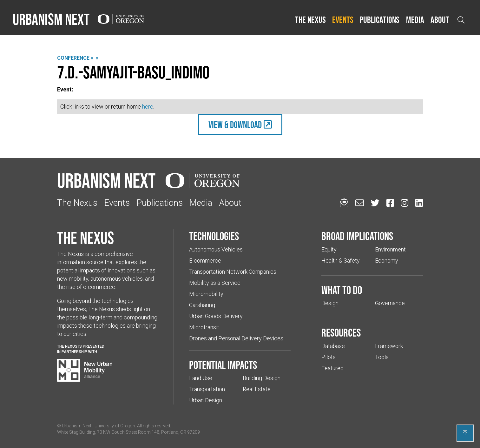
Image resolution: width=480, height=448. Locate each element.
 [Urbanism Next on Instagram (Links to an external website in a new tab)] (404, 203)
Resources (341, 332)
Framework (389, 346)
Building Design (262, 378)
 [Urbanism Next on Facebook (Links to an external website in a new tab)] (390, 203)
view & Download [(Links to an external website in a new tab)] (235, 125)
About (440, 20)
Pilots (329, 357)
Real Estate (257, 389)
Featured (332, 368)
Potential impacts (223, 365)
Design (330, 303)
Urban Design (206, 400)
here (148, 107)
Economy (387, 261)
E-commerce (205, 261)
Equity (329, 249)
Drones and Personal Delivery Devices (236, 338)
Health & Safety (341, 261)
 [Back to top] (465, 433)
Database (333, 346)
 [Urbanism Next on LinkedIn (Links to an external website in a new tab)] (419, 203)
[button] (310, 20)
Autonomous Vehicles (216, 249)
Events (343, 20)
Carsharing (202, 305)
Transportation (207, 389)
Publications (380, 20)
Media (415, 20)
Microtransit (204, 327)
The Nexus (310, 20)
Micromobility (206, 294)
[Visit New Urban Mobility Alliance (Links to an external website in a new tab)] (85, 370)
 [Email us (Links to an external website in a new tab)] (360, 203)
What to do (342, 290)
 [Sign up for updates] (344, 203)
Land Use (201, 378)
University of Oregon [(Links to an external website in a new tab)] (115, 426)
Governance (390, 303)
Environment (390, 249)
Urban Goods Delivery (216, 316)
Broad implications (357, 236)
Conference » (75, 58)
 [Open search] (461, 20)
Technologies (214, 236)
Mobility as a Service (215, 283)
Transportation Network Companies (233, 272)
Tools (382, 357)
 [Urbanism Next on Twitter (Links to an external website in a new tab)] (375, 203)
